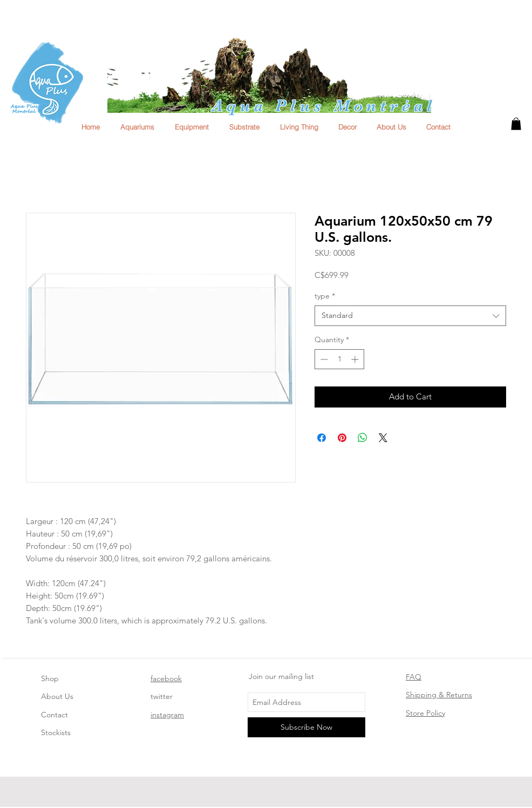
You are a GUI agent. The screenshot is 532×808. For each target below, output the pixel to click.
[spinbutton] (339, 359)
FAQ (414, 677)
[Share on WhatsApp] (363, 438)
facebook (166, 678)
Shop (50, 678)
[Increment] (356, 359)
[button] (516, 124)
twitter (162, 696)
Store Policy (425, 713)
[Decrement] (323, 359)
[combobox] (410, 316)
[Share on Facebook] (322, 438)
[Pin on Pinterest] (342, 438)
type (325, 296)
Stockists (56, 732)
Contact (54, 715)
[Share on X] (383, 438)
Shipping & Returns (439, 695)
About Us (57, 696)
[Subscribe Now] (306, 727)
